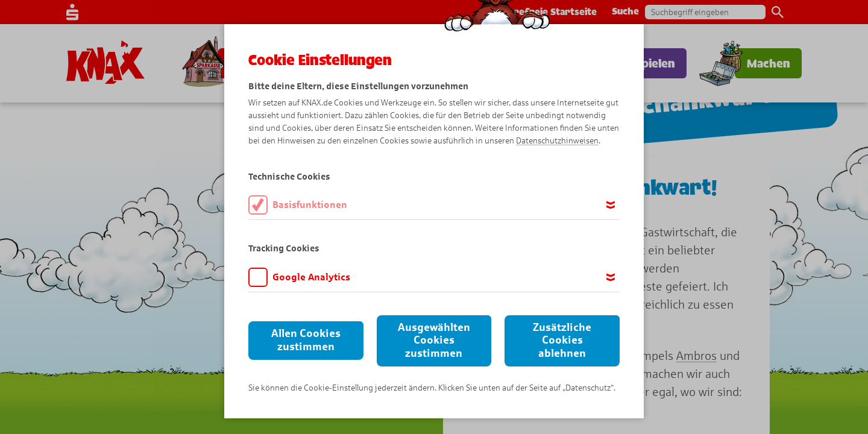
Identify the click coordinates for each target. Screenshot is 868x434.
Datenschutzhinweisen (557, 141)
